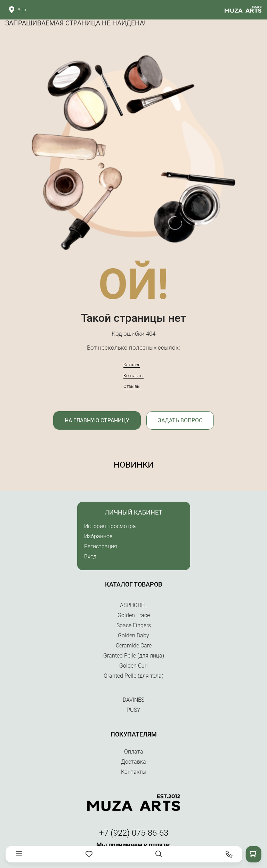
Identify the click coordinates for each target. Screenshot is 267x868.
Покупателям (134, 734)
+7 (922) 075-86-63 (134, 833)
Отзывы (132, 386)
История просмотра (110, 526)
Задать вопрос (180, 420)
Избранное (98, 536)
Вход (90, 556)
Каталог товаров (133, 584)
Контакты (133, 376)
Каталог (132, 365)
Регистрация (101, 546)
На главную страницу (97, 420)
